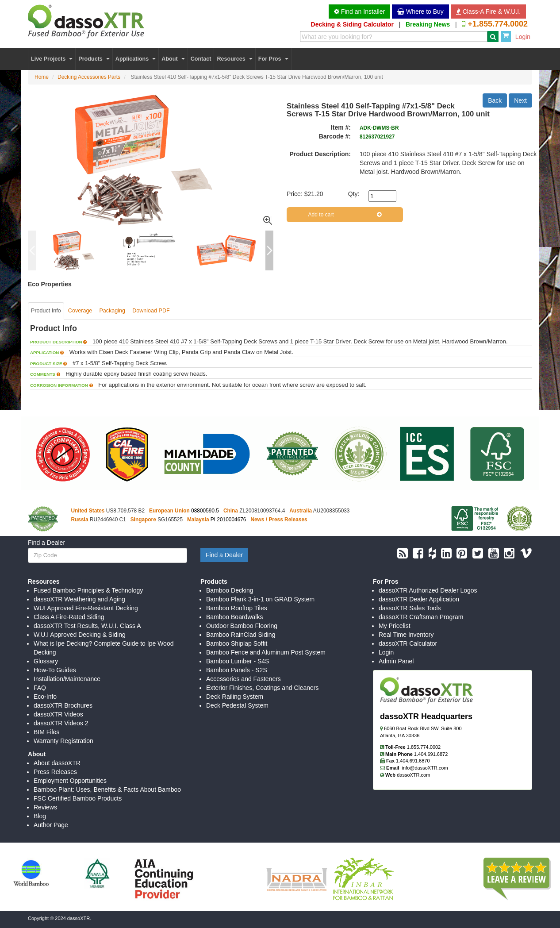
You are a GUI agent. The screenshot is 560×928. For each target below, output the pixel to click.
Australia (301, 511)
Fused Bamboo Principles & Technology (88, 590)
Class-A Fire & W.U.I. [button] (488, 12)
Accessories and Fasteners (244, 679)
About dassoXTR (57, 763)
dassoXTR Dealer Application (419, 599)
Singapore (143, 520)
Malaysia (198, 520)
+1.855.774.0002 (498, 24)
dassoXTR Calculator (408, 643)
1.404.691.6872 (431, 754)
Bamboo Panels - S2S (237, 670)
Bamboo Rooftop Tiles (237, 608)
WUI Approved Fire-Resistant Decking (86, 608)
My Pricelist (395, 626)
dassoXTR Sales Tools (410, 608)
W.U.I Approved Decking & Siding (80, 635)
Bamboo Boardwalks (234, 617)
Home (42, 77)
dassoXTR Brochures (63, 705)
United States (88, 511)
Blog (40, 816)
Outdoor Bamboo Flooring (242, 626)
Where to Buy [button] (420, 12)
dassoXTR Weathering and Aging (79, 599)
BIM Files (46, 732)
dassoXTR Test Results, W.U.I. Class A (87, 626)
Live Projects (52, 59)
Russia (80, 520)
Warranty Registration (63, 741)
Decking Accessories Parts (89, 77)
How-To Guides (55, 670)
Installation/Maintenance (67, 679)
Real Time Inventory (406, 635)
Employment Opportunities (70, 781)
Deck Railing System (235, 697)
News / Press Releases (279, 520)
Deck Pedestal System (237, 705)
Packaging (112, 311)
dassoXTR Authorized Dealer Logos (428, 590)
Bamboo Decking (230, 590)
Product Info (46, 311)
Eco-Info (45, 697)
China (231, 511)
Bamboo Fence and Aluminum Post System (266, 652)
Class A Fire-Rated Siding (69, 617)
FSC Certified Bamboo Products (78, 798)
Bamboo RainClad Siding (241, 635)
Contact (201, 59)
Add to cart (345, 215)
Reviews (45, 807)
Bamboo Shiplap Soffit (237, 643)
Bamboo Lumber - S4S (238, 661)
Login (523, 37)
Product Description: (320, 154)
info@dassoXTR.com (425, 768)
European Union (169, 511)
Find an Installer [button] (360, 12)
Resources (234, 59)
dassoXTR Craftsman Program (421, 617)
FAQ (40, 688)
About (173, 59)
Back (495, 100)
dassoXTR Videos (58, 714)
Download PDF (151, 311)
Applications (136, 59)
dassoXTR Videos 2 (61, 723)
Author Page (51, 825)
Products (94, 59)
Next (520, 100)
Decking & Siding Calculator (352, 24)
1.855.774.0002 (424, 747)
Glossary (46, 661)
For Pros (273, 59)
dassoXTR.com (413, 775)
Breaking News (428, 24)
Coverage (80, 311)
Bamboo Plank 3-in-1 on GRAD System (260, 599)
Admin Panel (396, 661)
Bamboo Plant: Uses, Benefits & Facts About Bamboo (107, 789)
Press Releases (55, 772)
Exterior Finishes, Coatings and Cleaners (262, 688)
